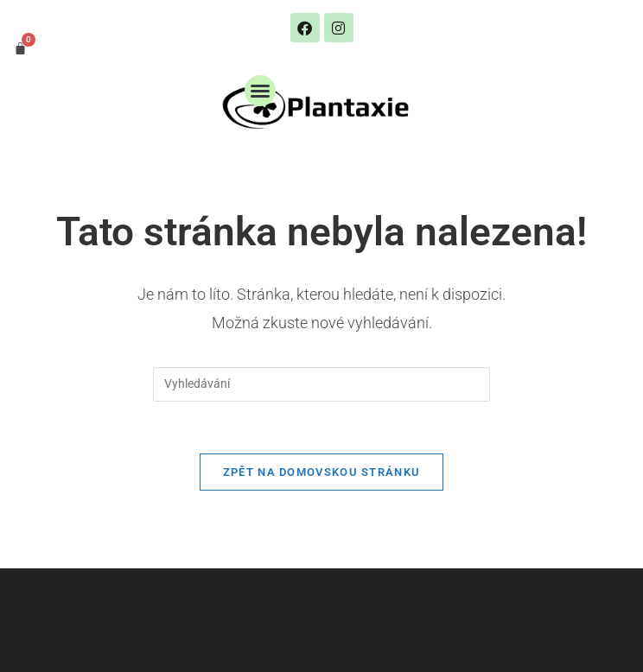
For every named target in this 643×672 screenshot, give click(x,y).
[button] (260, 91)
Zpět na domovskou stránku (322, 472)
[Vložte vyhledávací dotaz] (321, 384)
